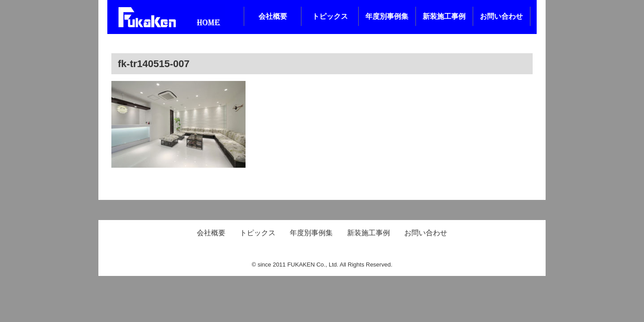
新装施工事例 (444, 16)
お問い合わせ (501, 16)
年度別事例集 (387, 16)
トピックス (330, 16)
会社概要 (273, 16)
